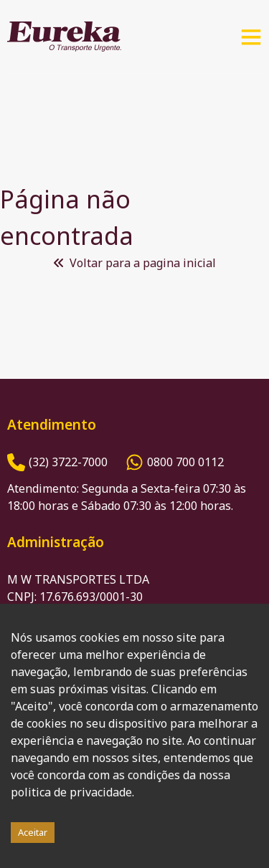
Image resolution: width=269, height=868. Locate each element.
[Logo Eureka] (64, 37)
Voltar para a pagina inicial (135, 263)
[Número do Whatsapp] (175, 462)
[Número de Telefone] (57, 462)
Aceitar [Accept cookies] (33, 832)
